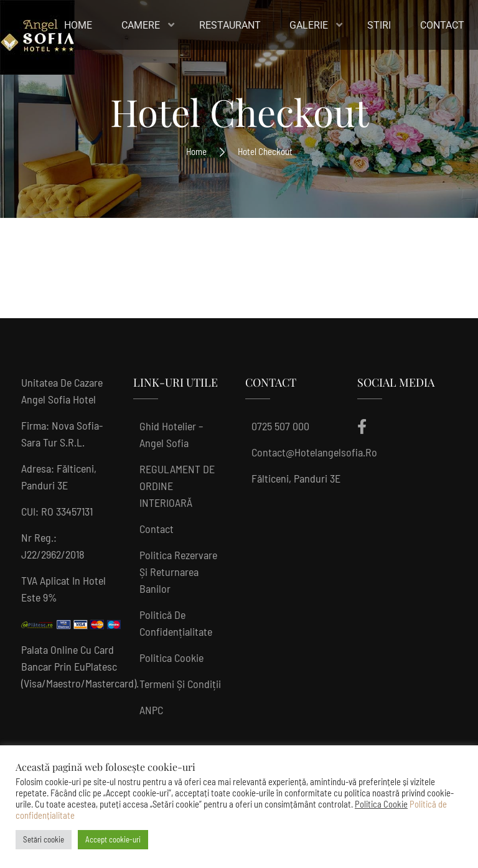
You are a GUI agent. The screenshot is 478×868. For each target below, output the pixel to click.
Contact (157, 529)
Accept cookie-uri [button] (113, 839)
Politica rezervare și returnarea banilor (178, 572)
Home (196, 151)
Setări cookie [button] (44, 839)
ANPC (151, 710)
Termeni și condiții (180, 684)
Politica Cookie (171, 658)
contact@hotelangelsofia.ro (314, 452)
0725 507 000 (280, 426)
